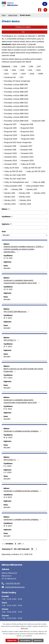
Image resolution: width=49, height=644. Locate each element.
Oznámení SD (10, 77)
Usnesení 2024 (11, 160)
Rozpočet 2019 (10, 128)
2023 (6, 74)
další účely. (25, 628)
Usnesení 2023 (27, 157)
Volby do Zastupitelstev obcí (17, 182)
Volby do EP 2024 (12, 168)
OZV (22, 77)
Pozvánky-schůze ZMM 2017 (16, 88)
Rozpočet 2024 (28, 135)
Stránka (9, 544)
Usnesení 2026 (11, 164)
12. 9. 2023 (8, 497)
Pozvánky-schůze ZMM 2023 (16, 110)
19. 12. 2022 (8, 437)
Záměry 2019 (24, 193)
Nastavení (38, 640)
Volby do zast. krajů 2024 (15, 179)
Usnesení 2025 (27, 160)
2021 (30, 70)
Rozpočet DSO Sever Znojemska (18, 142)
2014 (15, 66)
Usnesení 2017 (26, 146)
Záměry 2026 (25, 204)
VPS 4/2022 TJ (11, 340)
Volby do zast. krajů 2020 (15, 175)
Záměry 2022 (25, 197)
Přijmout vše (12, 640)
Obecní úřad (13, 15)
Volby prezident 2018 (13, 186)
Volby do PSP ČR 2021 (13, 171)
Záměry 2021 (10, 197)
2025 (23, 74)
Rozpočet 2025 (11, 139)
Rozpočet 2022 (27, 132)
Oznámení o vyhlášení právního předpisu (23, 431)
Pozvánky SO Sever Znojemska (17, 81)
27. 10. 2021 (8, 258)
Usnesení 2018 (10, 150)
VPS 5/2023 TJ (11, 460)
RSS (34, 32)
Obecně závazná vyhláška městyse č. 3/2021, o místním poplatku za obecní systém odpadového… (23, 249)
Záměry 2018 (10, 193)
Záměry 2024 (25, 200)
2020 (22, 70)
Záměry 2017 (32, 189)
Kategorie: (6, 66)
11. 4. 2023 (7, 466)
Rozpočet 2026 (28, 139)
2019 (14, 70)
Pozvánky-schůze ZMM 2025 (16, 117)
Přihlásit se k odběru (31, 27)
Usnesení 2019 (26, 150)
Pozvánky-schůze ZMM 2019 (16, 95)
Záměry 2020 (40, 193)
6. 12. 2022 (8, 409)
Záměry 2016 (17, 189)
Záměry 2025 (10, 204)
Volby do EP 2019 (28, 164)
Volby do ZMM (39, 182)
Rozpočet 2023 (11, 135)
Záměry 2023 (10, 200)
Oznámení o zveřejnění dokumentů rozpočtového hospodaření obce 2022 (22, 282)
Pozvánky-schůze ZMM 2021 (16, 103)
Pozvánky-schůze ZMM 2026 (16, 121)
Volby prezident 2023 (35, 186)
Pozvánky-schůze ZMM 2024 (16, 113)
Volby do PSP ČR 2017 (32, 168)
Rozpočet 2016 (39, 121)
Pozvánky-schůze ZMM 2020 (16, 99)
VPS (6, 189)
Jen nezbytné (25, 640)
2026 (32, 74)
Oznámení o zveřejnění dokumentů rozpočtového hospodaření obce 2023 (22, 401)
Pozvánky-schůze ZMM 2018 (16, 92)
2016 (31, 66)
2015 (23, 66)
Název (5, 209)
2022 (39, 70)
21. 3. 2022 (8, 318)
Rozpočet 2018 (27, 124)
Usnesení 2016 (10, 146)
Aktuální (7, 268)
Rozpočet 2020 (27, 128)
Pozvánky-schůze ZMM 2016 (16, 85)
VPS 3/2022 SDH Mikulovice (17, 312)
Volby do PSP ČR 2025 (36, 171)
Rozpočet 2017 (10, 124)
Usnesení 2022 (11, 157)
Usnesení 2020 (11, 153)
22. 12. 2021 (8, 289)
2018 (6, 70)
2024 (15, 74)
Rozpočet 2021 (10, 132)
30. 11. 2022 (8, 378)
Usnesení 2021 (27, 153)
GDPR (41, 74)
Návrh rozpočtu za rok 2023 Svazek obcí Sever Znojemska (23, 370)
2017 (39, 66)
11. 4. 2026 (7, 472)
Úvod (4, 15)
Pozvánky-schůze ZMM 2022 (16, 106)
